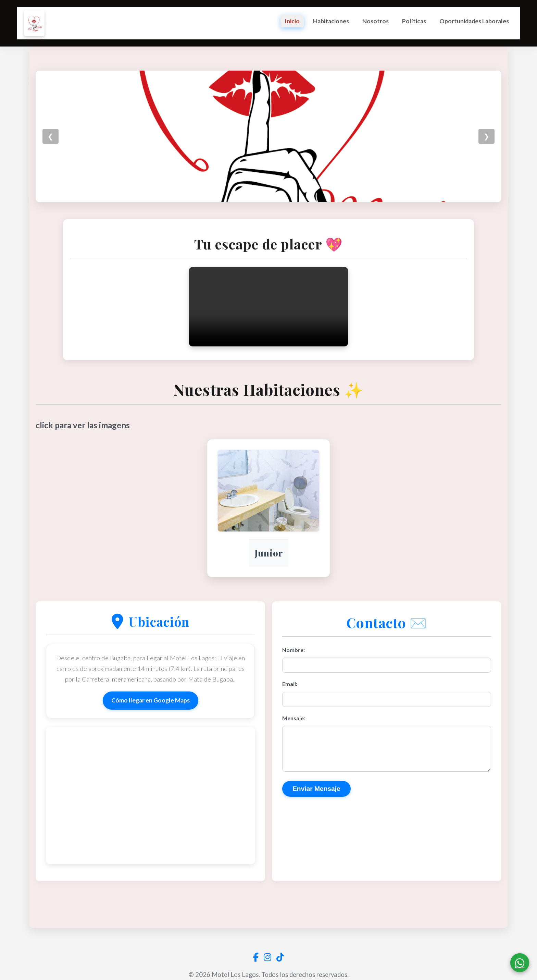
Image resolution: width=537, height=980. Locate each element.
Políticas (414, 21)
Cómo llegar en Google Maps (151, 723)
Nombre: (294, 672)
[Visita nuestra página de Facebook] (256, 957)
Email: (290, 707)
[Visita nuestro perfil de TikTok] (280, 957)
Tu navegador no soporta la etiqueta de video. (268, 329)
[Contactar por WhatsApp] (517, 960)
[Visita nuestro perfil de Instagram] (267, 957)
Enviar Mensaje (316, 819)
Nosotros (376, 21)
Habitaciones (331, 21)
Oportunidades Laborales (474, 21)
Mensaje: (294, 741)
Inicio (292, 21)
